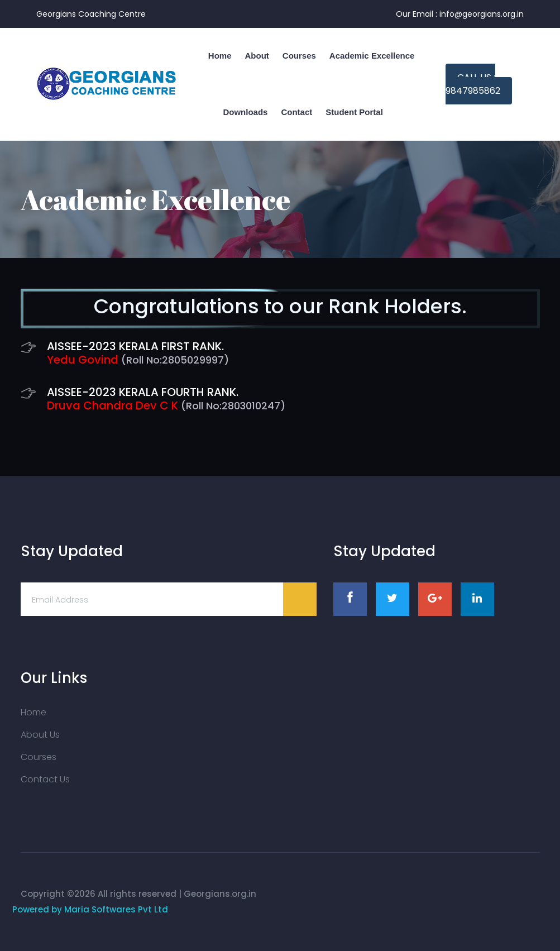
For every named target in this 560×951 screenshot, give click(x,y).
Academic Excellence (372, 56)
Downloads (245, 112)
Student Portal (354, 112)
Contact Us (45, 779)
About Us (40, 735)
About (257, 56)
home (220, 56)
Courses (299, 56)
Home (33, 712)
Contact (296, 112)
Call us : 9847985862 (473, 84)
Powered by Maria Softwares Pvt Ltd (90, 909)
